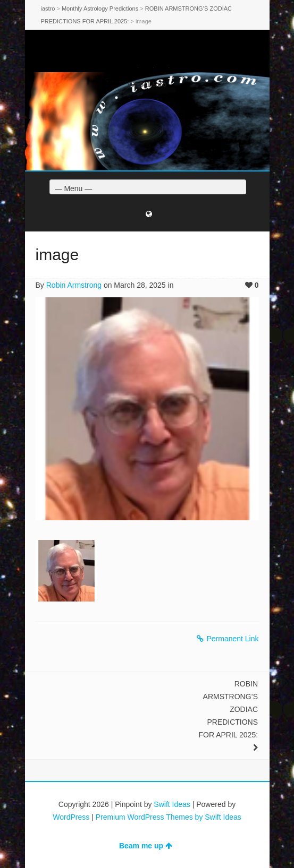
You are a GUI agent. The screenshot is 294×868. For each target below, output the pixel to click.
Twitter (132, 64)
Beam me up (146, 846)
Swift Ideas (172, 804)
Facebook (147, 64)
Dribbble (163, 64)
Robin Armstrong (74, 285)
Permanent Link (228, 639)
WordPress (71, 817)
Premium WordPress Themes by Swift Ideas (169, 817)
